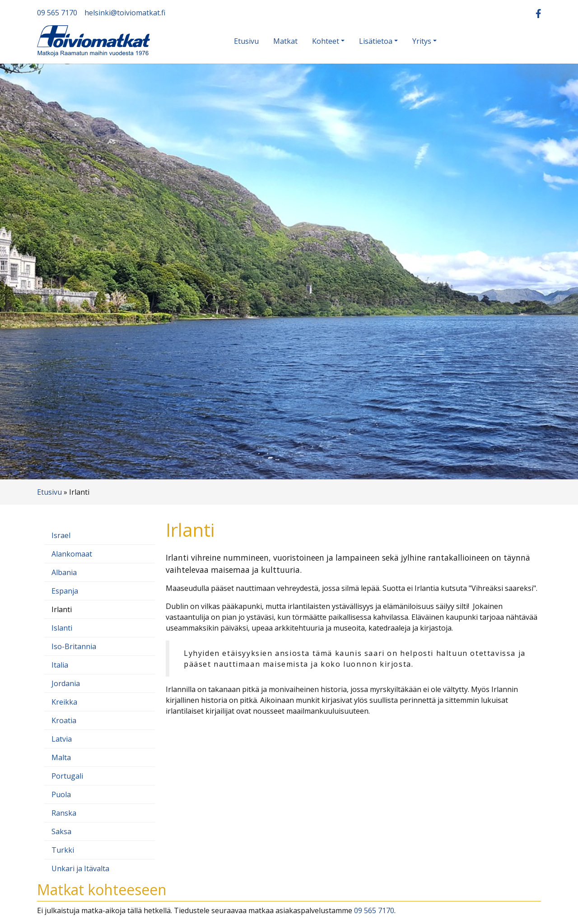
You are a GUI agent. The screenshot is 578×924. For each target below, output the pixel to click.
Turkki (63, 850)
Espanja (65, 591)
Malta (61, 757)
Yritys (422, 41)
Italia (60, 665)
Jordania (66, 683)
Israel (61, 535)
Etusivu (246, 41)
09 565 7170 (57, 13)
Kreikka (64, 702)
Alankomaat (72, 554)
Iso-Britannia (74, 646)
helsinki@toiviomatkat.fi (125, 13)
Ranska (64, 813)
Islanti (62, 628)
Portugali (67, 776)
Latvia (62, 739)
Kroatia (64, 720)
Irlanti (62, 609)
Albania (64, 572)
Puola (61, 794)
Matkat (285, 41)
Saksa (61, 831)
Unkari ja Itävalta (80, 868)
